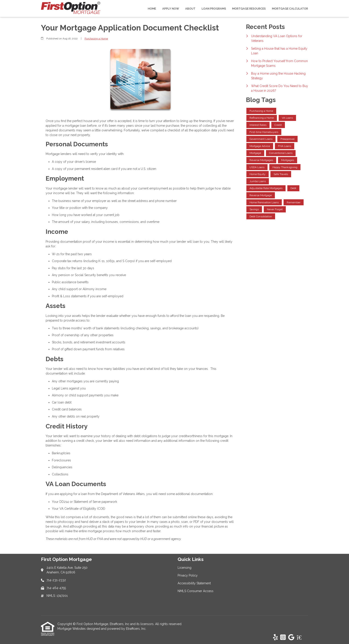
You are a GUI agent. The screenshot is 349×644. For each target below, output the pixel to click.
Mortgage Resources (249, 9)
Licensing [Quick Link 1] (185, 568)
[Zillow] (302, 638)
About (190, 9)
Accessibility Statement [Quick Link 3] (194, 583)
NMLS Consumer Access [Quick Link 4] (196, 591)
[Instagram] (283, 638)
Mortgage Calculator (290, 9)
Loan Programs (214, 9)
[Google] (291, 638)
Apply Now (171, 9)
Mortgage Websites (72, 629)
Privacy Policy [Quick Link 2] (188, 575)
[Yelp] (275, 638)
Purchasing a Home (96, 39)
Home (152, 9)
